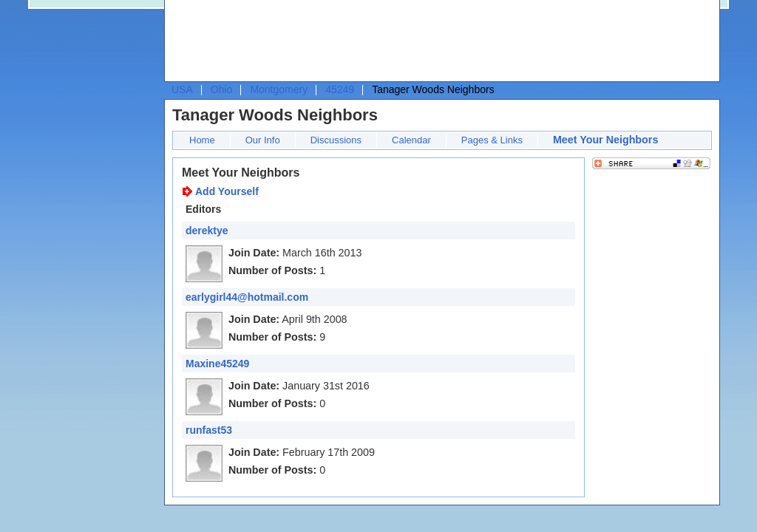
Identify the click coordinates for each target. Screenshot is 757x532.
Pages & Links (492, 140)
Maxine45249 (217, 364)
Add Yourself (227, 191)
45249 (340, 89)
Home (202, 140)
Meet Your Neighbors (605, 140)
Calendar (411, 140)
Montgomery (279, 89)
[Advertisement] (438, 41)
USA (182, 89)
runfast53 (209, 430)
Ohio (222, 89)
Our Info (263, 140)
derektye (207, 231)
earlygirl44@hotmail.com (247, 297)
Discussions (336, 140)
